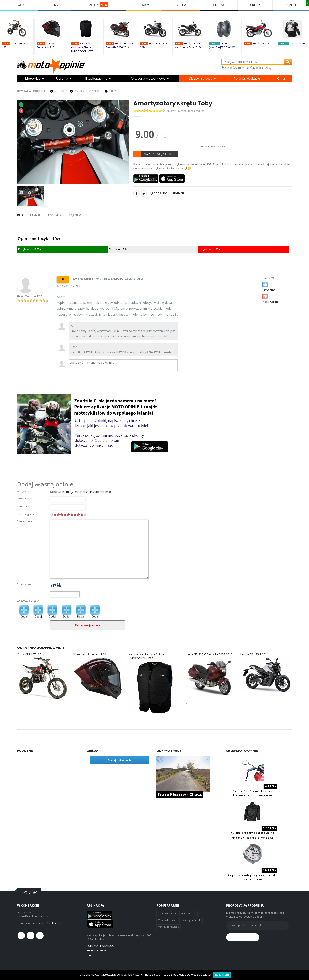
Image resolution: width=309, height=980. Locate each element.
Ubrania (62, 79)
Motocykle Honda (167, 913)
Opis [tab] (20, 215)
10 (85, 514)
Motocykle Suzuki (192, 920)
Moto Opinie (41, 91)
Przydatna (269, 286)
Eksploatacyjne (96, 79)
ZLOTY (99, 5)
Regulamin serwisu (98, 950)
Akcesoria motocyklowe (148, 79)
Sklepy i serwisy (201, 79)
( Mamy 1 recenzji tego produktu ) (187, 111)
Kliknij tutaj (56, 923)
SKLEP (255, 5)
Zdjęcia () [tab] (74, 215)
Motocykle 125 (188, 913)
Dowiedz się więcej (199, 975)
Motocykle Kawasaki (169, 927)
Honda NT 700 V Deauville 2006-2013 (208, 654)
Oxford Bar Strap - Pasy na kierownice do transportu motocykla (252, 796)
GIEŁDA (181, 5)
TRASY (144, 5)
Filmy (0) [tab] (36, 215)
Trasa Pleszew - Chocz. (180, 794)
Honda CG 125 (261, 44)
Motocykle (33, 79)
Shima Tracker (298, 44)
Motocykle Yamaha (168, 920)
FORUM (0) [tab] (55, 215)
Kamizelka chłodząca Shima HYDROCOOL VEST (82, 47)
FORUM (219, 5)
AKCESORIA (61, 91)
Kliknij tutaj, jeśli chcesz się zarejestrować (85, 492)
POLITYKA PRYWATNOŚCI (101, 946)
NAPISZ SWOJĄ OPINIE (160, 154)
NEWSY (19, 5)
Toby (113, 91)
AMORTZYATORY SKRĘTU (89, 91)
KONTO (291, 5)
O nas (282, 79)
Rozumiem (222, 975)
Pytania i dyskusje (247, 79)
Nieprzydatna (271, 298)
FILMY (54, 5)
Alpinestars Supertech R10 (89, 654)
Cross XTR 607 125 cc (31, 654)
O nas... (91, 955)
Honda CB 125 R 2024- (255, 654)
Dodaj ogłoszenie (120, 760)
